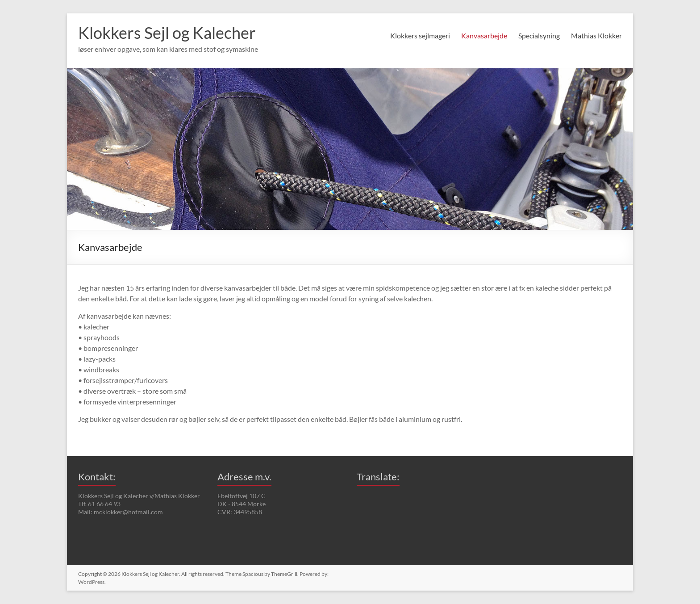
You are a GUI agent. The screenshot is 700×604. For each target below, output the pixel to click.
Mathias (596, 35)
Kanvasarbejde (484, 35)
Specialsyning (539, 35)
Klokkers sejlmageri (420, 35)
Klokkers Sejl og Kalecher (167, 33)
